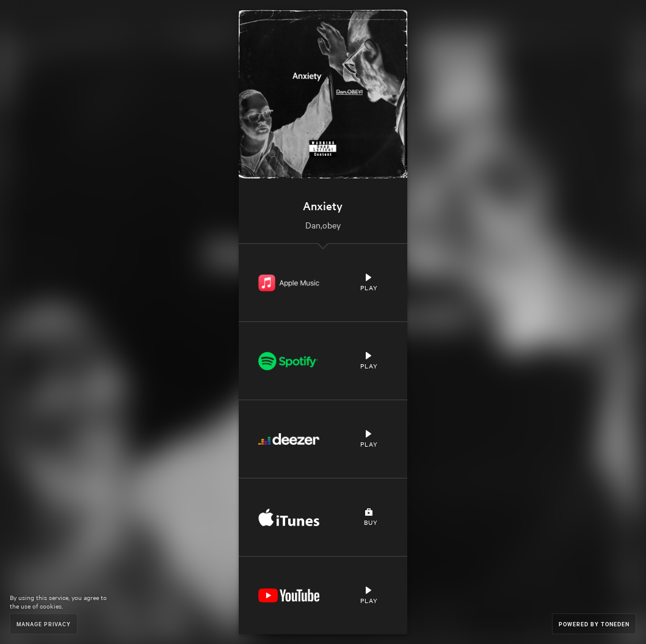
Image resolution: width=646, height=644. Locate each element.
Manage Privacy (44, 624)
